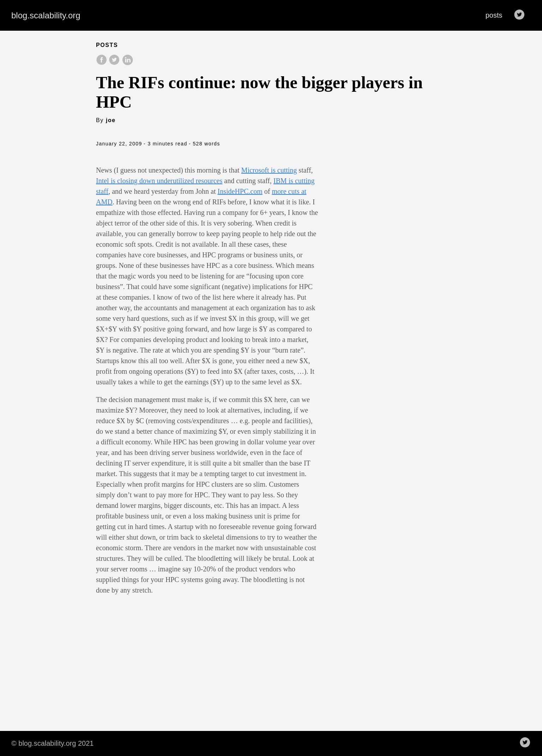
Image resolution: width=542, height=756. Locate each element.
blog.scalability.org (46, 15)
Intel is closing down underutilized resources (159, 181)
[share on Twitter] (115, 63)
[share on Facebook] (102, 63)
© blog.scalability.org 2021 (52, 743)
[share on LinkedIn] (127, 63)
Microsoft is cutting (269, 170)
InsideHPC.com (240, 191)
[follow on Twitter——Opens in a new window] (522, 15)
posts (494, 15)
